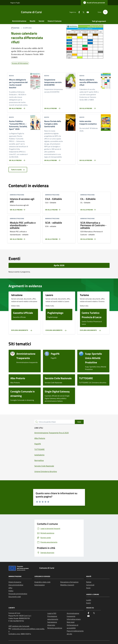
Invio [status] (79, 422)
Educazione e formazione (69, 582)
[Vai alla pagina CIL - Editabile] (88, 209)
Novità (32, 21)
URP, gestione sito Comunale (19, 626)
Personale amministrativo (18, 594)
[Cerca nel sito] (105, 12)
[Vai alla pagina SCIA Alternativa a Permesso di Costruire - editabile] (88, 238)
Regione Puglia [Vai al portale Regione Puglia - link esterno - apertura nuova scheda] (15, 3)
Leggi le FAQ (52, 613)
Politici (11, 591)
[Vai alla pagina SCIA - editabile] (53, 238)
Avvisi (88, 588)
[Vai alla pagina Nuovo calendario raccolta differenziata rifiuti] (87, 108)
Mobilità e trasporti (67, 585)
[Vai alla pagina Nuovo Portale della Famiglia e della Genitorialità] (52, 159)
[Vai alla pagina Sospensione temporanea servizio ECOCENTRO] (52, 108)
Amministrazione (19, 21)
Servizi (41, 21)
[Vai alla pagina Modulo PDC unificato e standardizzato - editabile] (18, 238)
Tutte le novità (18, 170)
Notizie (89, 582)
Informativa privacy (74, 619)
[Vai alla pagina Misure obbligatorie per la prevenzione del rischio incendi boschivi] (17, 108)
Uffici (10, 588)
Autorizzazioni (40, 585)
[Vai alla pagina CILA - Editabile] (53, 209)
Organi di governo (15, 582)
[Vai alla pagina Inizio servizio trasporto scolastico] (87, 159)
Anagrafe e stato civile (42, 582)
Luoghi (89, 600)
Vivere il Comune (55, 21)
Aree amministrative (16, 585)
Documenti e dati (15, 597)
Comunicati (90, 585)
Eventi (89, 603)
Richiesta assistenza (55, 628)
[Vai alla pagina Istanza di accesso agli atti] (18, 209)
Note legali (71, 622)
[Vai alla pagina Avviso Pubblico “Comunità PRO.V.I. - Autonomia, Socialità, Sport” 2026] (17, 159)
